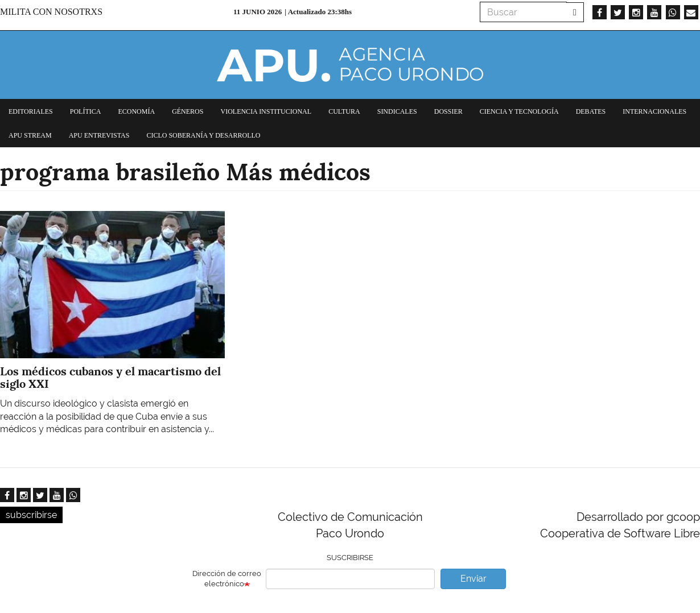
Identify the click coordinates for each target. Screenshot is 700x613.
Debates (591, 111)
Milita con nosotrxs (51, 12)
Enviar (473, 579)
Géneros (188, 111)
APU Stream (30, 135)
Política (86, 111)
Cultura (344, 111)
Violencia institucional (266, 111)
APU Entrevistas (99, 135)
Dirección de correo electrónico (227, 579)
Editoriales (31, 111)
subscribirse (31, 515)
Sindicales (397, 111)
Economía (136, 111)
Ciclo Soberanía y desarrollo (203, 135)
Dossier (448, 111)
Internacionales (654, 111)
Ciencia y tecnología (519, 111)
